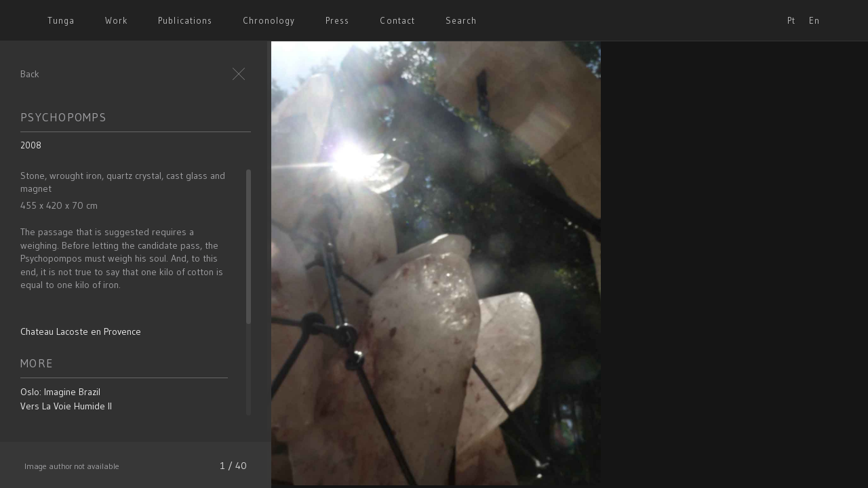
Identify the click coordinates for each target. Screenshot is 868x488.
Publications (185, 20)
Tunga (61, 20)
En (814, 20)
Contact (397, 20)
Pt (791, 20)
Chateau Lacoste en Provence (81, 331)
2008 (31, 145)
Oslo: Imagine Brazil (60, 392)
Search (461, 20)
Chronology (269, 20)
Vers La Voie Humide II (66, 406)
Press (337, 20)
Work (116, 20)
